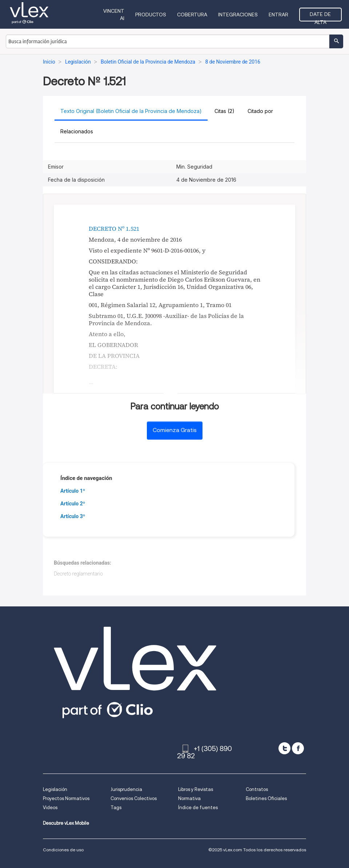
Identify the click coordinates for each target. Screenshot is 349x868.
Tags (116, 808)
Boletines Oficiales (266, 798)
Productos (151, 15)
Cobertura (192, 15)
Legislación (55, 789)
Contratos (257, 789)
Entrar (278, 15)
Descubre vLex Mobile (66, 823)
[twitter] (284, 748)
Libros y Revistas (196, 789)
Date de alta (320, 16)
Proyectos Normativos (66, 798)
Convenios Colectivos (134, 798)
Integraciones (238, 15)
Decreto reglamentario (78, 574)
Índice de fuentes (198, 808)
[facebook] (298, 748)
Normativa (189, 798)
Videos (50, 808)
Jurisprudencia (126, 789)
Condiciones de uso (63, 850)
